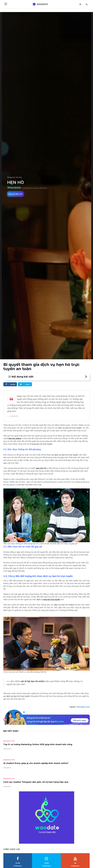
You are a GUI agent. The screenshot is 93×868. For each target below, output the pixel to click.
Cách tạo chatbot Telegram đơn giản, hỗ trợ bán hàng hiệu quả (36, 782)
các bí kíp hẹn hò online (33, 681)
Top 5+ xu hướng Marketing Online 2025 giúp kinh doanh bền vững (38, 744)
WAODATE (7, 749)
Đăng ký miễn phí (15, 194)
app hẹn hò (41, 468)
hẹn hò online (15, 438)
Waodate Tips (9, 741)
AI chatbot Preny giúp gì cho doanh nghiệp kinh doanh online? (36, 763)
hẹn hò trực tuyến (52, 599)
